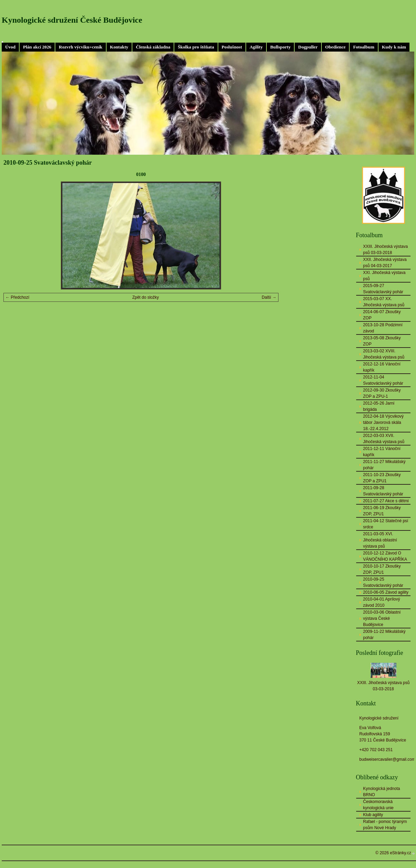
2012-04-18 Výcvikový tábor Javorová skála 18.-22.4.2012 (383, 422)
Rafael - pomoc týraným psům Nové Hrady (385, 825)
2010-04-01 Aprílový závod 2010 (381, 602)
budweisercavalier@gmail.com (387, 759)
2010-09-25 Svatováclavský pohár (383, 582)
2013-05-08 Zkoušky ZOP (382, 341)
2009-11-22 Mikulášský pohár (384, 635)
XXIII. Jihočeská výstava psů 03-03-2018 (385, 250)
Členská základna (153, 47)
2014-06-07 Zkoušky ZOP (382, 315)
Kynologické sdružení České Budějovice (72, 20)
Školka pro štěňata (196, 47)
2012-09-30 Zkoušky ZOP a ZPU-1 (382, 393)
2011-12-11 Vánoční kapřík (382, 452)
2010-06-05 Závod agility (386, 592)
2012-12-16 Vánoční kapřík (382, 367)
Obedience (335, 47)
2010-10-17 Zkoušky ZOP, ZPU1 (382, 569)
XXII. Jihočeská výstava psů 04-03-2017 (385, 263)
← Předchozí (17, 297)
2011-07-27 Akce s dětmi (386, 501)
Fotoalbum (364, 47)
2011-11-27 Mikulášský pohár (384, 465)
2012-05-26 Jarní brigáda (379, 406)
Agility (256, 47)
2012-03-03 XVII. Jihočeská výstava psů (384, 439)
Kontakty (119, 47)
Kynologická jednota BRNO (381, 792)
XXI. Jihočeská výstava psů (384, 276)
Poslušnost (232, 47)
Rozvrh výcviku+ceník (81, 47)
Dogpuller (308, 47)
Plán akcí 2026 (37, 47)
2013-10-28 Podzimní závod (383, 328)
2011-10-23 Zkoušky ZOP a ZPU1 (382, 478)
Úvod (10, 47)
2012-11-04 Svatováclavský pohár (383, 380)
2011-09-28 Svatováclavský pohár (383, 491)
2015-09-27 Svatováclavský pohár (383, 289)
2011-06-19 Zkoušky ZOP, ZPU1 (382, 511)
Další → (269, 297)
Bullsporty (280, 47)
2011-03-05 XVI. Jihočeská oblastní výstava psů (380, 540)
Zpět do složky (146, 297)
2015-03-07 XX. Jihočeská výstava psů (384, 302)
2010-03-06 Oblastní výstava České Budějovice (382, 618)
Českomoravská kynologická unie (378, 805)
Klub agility (373, 815)
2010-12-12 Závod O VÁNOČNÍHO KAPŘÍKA (385, 556)
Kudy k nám (394, 47)
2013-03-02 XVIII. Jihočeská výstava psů (384, 354)
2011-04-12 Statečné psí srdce (386, 524)
